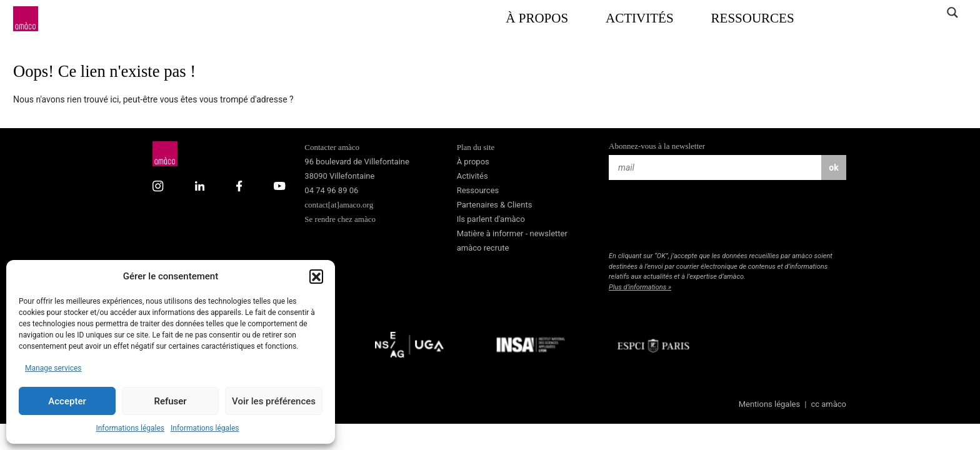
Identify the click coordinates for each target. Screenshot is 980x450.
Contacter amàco (332, 147)
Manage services (53, 368)
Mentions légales (770, 404)
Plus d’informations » (640, 287)
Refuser (170, 401)
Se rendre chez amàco (340, 219)
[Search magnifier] (952, 12)
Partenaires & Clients (495, 205)
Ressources (753, 18)
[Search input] (903, 12)
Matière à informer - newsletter (512, 233)
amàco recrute (483, 248)
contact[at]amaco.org (339, 205)
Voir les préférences (274, 401)
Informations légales (130, 428)
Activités (640, 18)
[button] (316, 276)
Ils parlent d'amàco (491, 219)
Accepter (67, 401)
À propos (537, 18)
